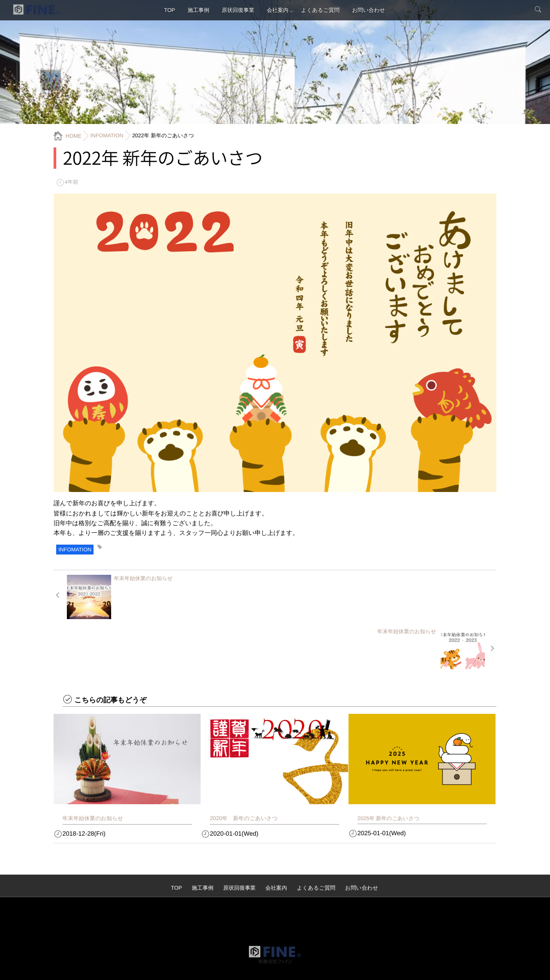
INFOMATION (75, 550)
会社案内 (279, 11)
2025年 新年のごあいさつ (388, 765)
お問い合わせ (371, 11)
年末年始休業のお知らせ (92, 765)
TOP (167, 11)
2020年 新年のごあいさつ (243, 765)
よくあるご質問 (322, 11)
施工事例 (197, 11)
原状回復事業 (238, 11)
